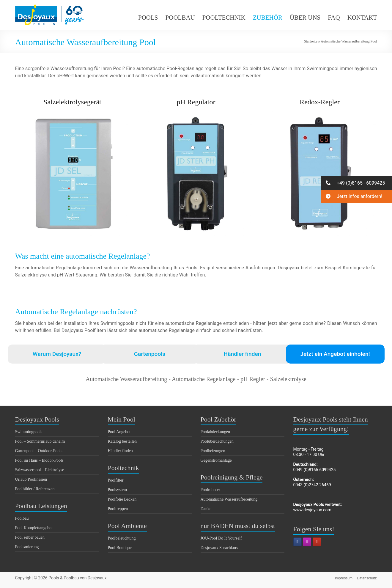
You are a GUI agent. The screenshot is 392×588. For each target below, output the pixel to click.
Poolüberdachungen (217, 441)
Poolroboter (210, 490)
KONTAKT (362, 18)
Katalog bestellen (122, 441)
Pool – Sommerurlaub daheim (40, 441)
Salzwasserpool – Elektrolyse (40, 470)
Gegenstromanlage (216, 460)
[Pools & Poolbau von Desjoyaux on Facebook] (297, 542)
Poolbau (22, 518)
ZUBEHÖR (268, 18)
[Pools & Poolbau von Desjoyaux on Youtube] (317, 542)
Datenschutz (367, 578)
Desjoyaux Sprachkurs (219, 548)
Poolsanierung (27, 547)
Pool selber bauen (30, 537)
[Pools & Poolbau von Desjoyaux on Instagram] (307, 542)
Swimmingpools (29, 432)
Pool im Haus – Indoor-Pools (39, 460)
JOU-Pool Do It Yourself (221, 538)
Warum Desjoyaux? (57, 354)
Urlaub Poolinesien (31, 479)
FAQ (334, 18)
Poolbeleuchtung (122, 538)
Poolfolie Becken (122, 499)
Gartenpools (150, 354)
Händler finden (243, 354)
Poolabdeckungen (215, 432)
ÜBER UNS (305, 18)
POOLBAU (180, 18)
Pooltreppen (118, 509)
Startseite (311, 41)
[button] (356, 183)
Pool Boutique (120, 548)
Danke (206, 509)
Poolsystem (118, 490)
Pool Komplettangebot (34, 528)
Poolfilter (116, 480)
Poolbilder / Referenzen (35, 489)
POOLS (148, 18)
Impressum (343, 578)
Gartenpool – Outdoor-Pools (39, 451)
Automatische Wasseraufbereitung (229, 499)
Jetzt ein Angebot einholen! (335, 354)
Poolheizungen (213, 451)
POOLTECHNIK (224, 18)
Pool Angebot (119, 432)
